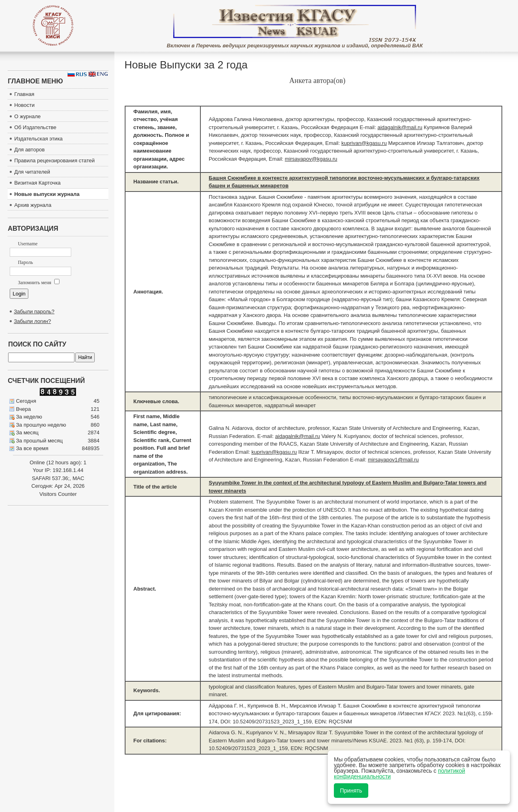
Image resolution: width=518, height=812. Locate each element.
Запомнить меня (38, 283)
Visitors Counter (58, 494)
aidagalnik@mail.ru (400, 127)
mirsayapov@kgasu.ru (311, 159)
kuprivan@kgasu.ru (364, 143)
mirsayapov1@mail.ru (393, 460)
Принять (351, 791)
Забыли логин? (32, 321)
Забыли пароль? (34, 311)
